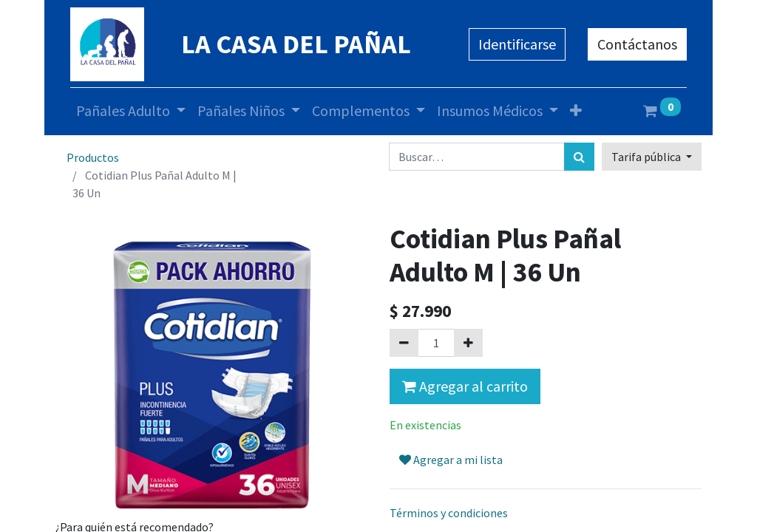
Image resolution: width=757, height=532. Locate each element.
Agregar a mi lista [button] (451, 460)
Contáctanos (637, 44)
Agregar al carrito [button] (465, 386)
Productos (93, 157)
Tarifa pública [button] (647, 157)
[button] (576, 111)
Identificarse (517, 44)
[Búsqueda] (579, 157)
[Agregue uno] (468, 343)
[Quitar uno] (404, 343)
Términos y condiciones (449, 513)
